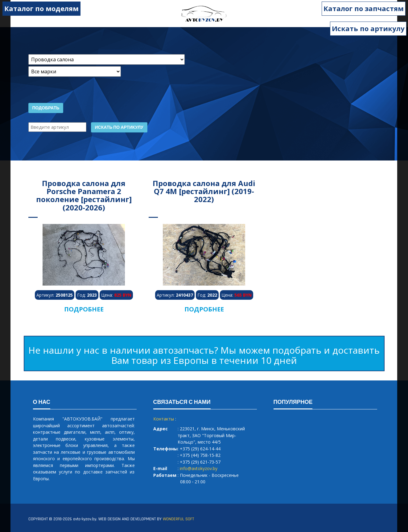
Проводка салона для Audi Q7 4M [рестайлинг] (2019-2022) (204, 191)
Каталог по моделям (41, 8)
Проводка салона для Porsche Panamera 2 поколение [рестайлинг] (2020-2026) (84, 195)
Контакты (164, 419)
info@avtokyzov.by (199, 468)
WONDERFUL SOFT (178, 519)
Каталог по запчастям (365, 8)
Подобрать (46, 108)
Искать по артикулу (368, 28)
